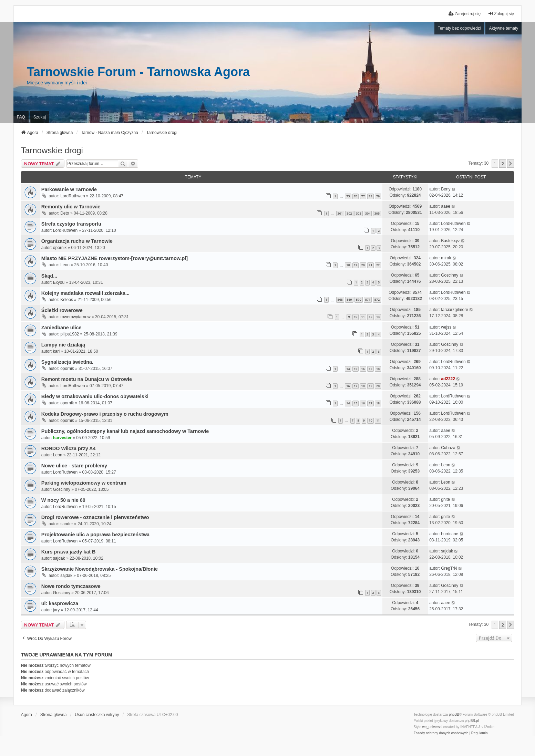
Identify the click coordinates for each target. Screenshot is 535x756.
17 (370, 369)
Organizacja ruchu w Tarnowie (77, 241)
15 (356, 369)
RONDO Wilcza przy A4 (69, 448)
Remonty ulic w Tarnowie (71, 207)
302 (349, 213)
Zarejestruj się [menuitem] (465, 14)
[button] (511, 164)
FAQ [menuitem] (21, 117)
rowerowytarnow (75, 317)
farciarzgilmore (455, 310)
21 (370, 265)
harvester (62, 438)
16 (363, 369)
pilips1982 (70, 334)
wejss (446, 327)
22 (378, 265)
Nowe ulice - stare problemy (74, 466)
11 (363, 317)
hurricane (450, 534)
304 (368, 213)
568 (340, 299)
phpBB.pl (472, 721)
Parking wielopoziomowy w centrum (84, 483)
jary (56, 610)
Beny (446, 189)
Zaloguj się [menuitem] (501, 14)
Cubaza (448, 448)
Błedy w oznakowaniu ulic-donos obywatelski (95, 396)
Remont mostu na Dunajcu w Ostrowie (87, 379)
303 (358, 213)
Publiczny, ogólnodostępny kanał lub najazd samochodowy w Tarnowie (125, 431)
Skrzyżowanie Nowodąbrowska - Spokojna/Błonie (100, 569)
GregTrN (449, 568)
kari (56, 351)
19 (356, 265)
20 (363, 265)
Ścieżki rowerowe (62, 310)
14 (348, 369)
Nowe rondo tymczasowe (71, 586)
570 (358, 299)
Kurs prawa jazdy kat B (69, 552)
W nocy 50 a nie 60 (63, 500)
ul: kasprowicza (60, 603)
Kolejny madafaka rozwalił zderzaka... (85, 293)
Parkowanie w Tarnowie (69, 189)
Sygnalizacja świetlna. (67, 362)
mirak (446, 258)
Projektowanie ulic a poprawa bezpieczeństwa (95, 535)
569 (349, 299)
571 (368, 299)
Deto (65, 213)
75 (348, 196)
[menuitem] (441, 733)
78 (370, 196)
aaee (446, 206)
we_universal (432, 727)
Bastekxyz (450, 241)
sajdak (59, 558)
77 (363, 196)
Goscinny (450, 275)
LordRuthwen (73, 196)
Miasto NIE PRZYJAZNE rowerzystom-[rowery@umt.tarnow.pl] (115, 258)
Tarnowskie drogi (52, 150)
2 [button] (502, 164)
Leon (65, 265)
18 (348, 265)
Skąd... (49, 276)
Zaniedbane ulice (61, 328)
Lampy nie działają (63, 345)
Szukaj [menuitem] (40, 117)
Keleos (67, 300)
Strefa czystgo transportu (71, 224)
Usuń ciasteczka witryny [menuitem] (97, 715)
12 (370, 317)
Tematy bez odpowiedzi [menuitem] (459, 28)
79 (378, 196)
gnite (445, 499)
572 (377, 299)
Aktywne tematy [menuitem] (503, 28)
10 (356, 317)
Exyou (59, 282)
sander (67, 524)
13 (378, 317)
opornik (60, 248)
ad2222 (448, 379)
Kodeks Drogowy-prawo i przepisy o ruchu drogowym (105, 414)
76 (356, 196)
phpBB (454, 714)
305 (377, 213)
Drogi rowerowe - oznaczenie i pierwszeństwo (95, 517)
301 (340, 213)
